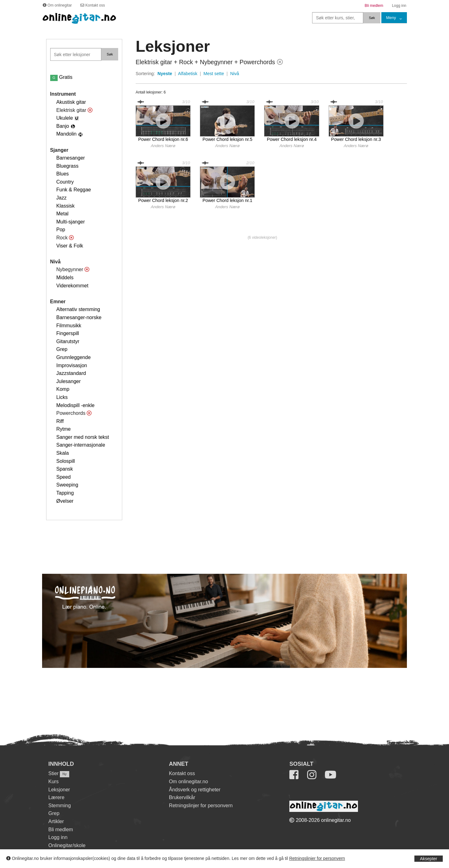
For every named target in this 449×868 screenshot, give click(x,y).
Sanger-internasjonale (81, 445)
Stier (53, 773)
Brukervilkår (182, 797)
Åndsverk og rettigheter (195, 790)
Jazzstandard (71, 373)
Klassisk (66, 206)
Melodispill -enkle (76, 405)
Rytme (64, 429)
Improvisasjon (72, 365)
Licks (62, 397)
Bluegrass (68, 166)
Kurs (53, 782)
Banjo (63, 126)
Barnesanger (71, 158)
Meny (391, 18)
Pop (61, 230)
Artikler (56, 821)
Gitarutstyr (68, 341)
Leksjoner (59, 790)
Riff (60, 421)
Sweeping (67, 485)
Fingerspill (68, 333)
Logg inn (58, 837)
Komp (63, 389)
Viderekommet (72, 286)
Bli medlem (61, 830)
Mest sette (214, 74)
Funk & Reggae (74, 190)
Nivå (235, 74)
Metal (63, 214)
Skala (63, 453)
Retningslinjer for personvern (317, 858)
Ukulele (65, 118)
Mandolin (67, 134)
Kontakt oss (182, 773)
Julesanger (69, 381)
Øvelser (65, 501)
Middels (65, 278)
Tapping (65, 493)
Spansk (65, 469)
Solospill (66, 461)
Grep (62, 349)
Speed (64, 477)
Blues (63, 174)
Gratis (61, 77)
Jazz (62, 198)
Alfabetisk (188, 74)
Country (65, 182)
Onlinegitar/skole (67, 845)
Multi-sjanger (71, 222)
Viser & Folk (70, 246)
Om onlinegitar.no (188, 782)
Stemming (60, 806)
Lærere (56, 797)
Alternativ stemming (78, 309)
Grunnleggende (74, 357)
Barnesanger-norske (79, 317)
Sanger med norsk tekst (83, 437)
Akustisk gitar (71, 102)
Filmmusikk (69, 326)
